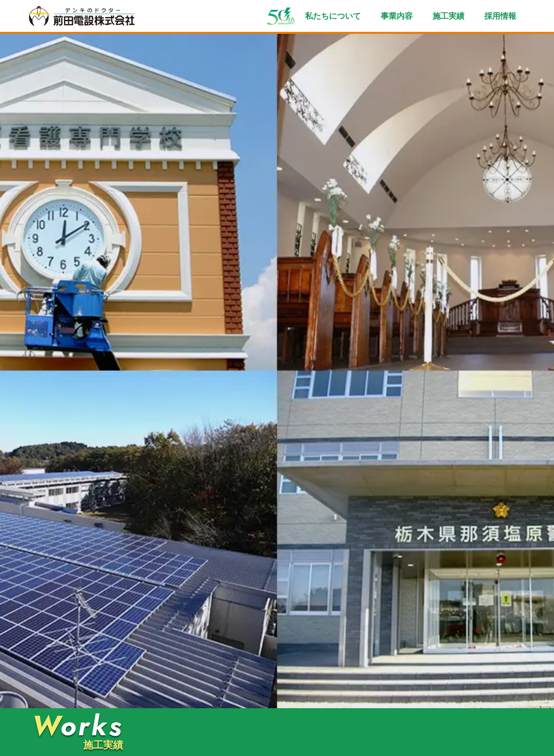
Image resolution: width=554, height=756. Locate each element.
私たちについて (333, 16)
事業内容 (397, 16)
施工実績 (448, 16)
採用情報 (500, 16)
